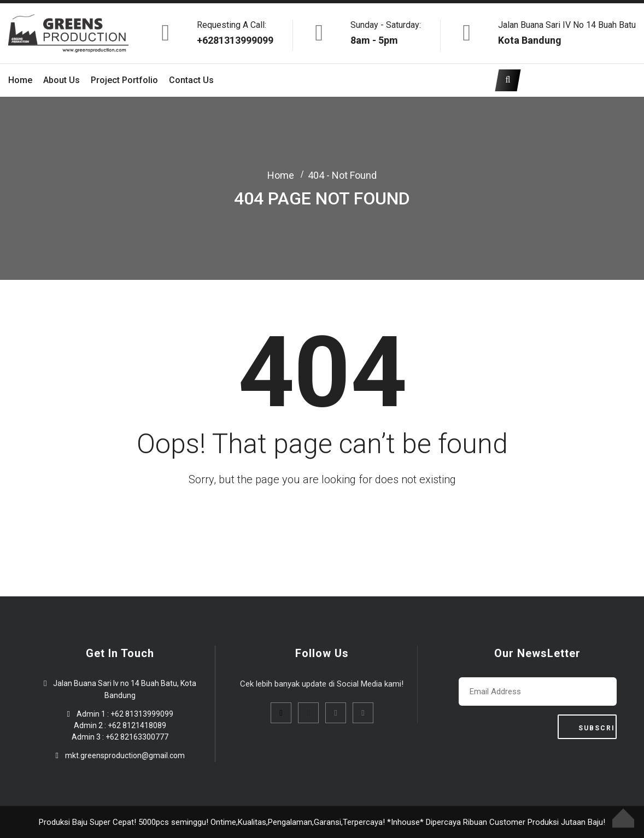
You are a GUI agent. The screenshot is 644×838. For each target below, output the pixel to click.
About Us (62, 80)
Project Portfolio (124, 80)
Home (20, 80)
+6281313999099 (235, 40)
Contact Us (191, 80)
